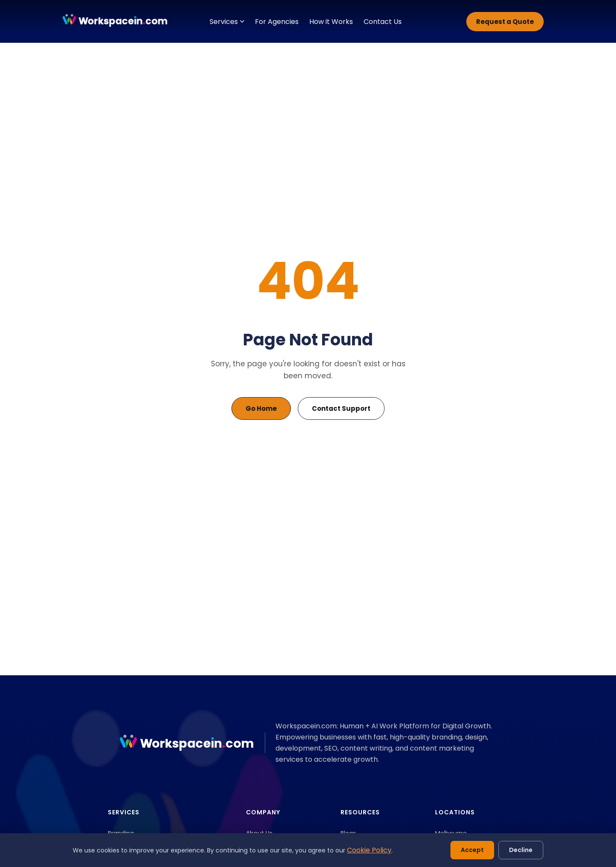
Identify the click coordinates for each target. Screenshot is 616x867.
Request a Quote (505, 22)
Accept (472, 850)
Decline (521, 850)
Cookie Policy (369, 850)
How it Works (331, 22)
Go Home (261, 408)
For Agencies (277, 22)
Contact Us (383, 22)
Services (227, 22)
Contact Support (341, 408)
